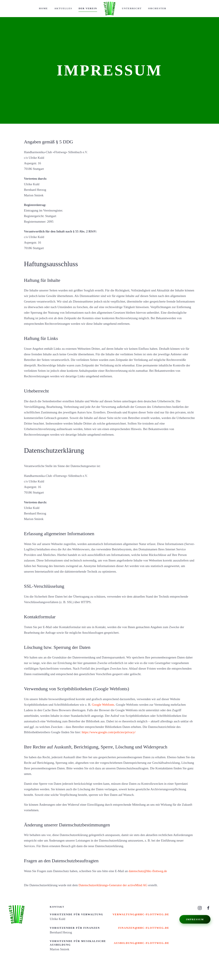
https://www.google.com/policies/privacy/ (109, 732)
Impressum (195, 932)
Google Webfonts (103, 705)
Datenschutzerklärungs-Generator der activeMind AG (113, 885)
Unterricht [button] (132, 8)
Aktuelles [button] (63, 8)
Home (43, 8)
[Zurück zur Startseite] (109, 9)
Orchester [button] (157, 8)
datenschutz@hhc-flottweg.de (148, 871)
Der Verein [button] (88, 8)
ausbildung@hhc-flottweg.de (141, 956)
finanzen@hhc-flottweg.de (144, 941)
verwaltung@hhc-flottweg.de (141, 927)
